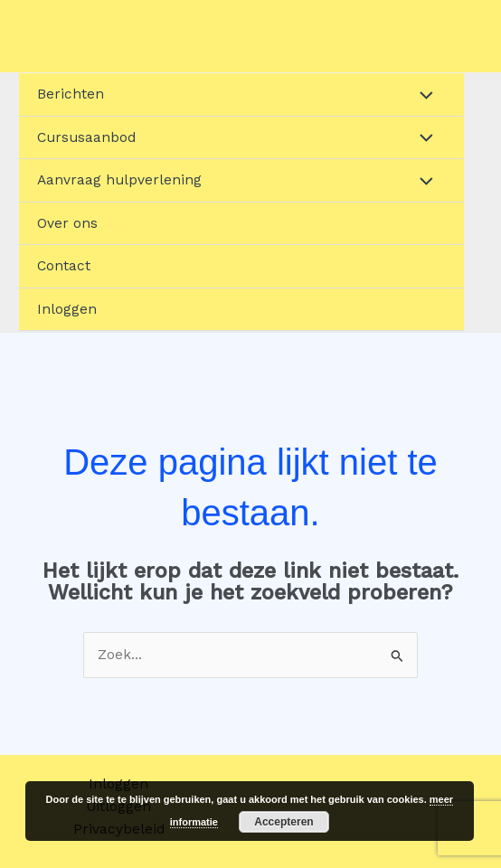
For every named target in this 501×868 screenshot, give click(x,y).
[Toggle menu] (422, 94)
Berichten (71, 94)
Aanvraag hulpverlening (119, 180)
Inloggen (67, 309)
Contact (64, 266)
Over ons (67, 223)
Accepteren (284, 822)
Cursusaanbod (86, 137)
